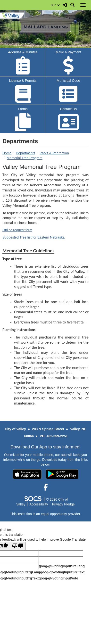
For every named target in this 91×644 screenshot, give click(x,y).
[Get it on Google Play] (62, 474)
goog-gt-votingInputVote (58, 578)
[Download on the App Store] (27, 474)
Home (7, 153)
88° (55, 5)
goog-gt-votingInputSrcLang (62, 566)
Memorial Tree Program (25, 158)
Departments (25, 153)
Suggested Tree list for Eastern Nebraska (33, 237)
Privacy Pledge (63, 504)
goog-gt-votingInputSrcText (62, 572)
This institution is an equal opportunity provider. (46, 514)
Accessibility (39, 504)
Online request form (17, 230)
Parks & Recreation (54, 153)
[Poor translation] (18, 546)
